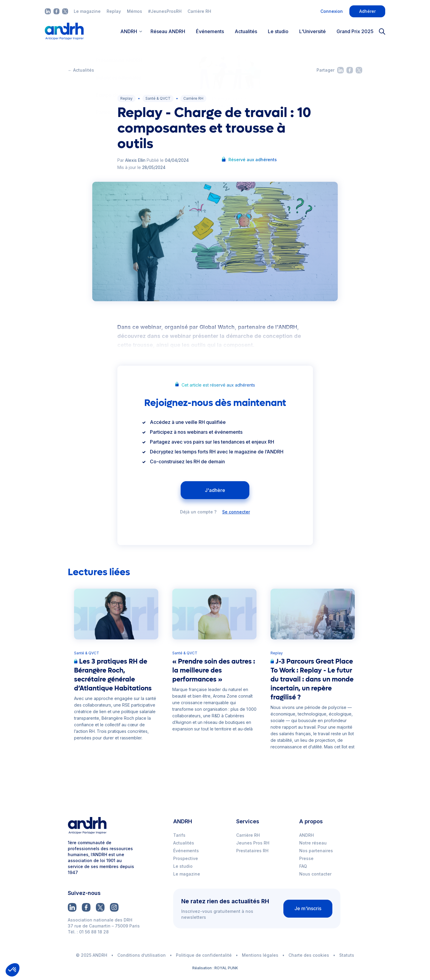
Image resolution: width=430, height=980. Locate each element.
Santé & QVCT (158, 98)
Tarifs (179, 835)
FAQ (303, 866)
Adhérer (367, 11)
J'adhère (215, 490)
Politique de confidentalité (204, 955)
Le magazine (87, 11)
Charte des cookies (309, 955)
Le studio (278, 31)
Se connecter (236, 512)
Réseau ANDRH (168, 31)
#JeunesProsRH (165, 11)
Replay (114, 11)
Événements (210, 31)
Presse (306, 858)
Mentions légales (260, 955)
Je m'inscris (308, 908)
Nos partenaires (316, 851)
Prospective (186, 858)
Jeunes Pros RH (253, 843)
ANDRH (307, 835)
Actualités (246, 31)
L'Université (312, 31)
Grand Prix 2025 (355, 31)
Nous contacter (315, 874)
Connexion (332, 11)
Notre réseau (313, 843)
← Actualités (81, 70)
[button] (13, 970)
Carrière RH (199, 11)
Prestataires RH (252, 851)
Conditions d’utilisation (142, 955)
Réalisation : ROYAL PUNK (215, 968)
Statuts (347, 955)
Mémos (135, 11)
